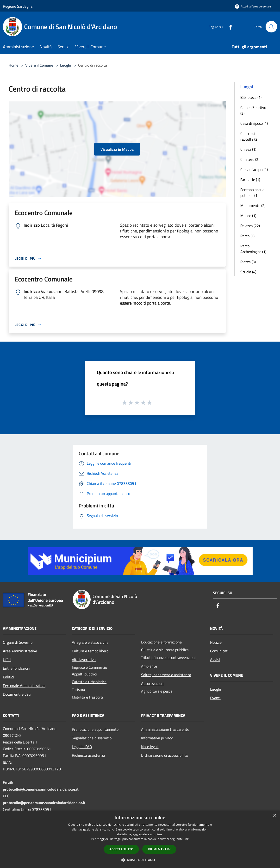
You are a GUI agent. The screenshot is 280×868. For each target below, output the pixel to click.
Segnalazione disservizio (92, 738)
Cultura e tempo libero (90, 651)
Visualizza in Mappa (117, 149)
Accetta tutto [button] (121, 849)
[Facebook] (229, 27)
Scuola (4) (248, 272)
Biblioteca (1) (251, 97)
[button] (140, 860)
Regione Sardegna (18, 6)
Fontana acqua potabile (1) (252, 193)
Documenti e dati (17, 694)
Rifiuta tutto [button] (159, 849)
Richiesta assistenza (88, 755)
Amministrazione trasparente (165, 729)
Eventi (215, 698)
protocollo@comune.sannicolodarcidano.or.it (41, 789)
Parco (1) (247, 236)
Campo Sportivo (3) (253, 110)
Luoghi (66, 65)
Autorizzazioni (153, 683)
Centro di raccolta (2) (249, 136)
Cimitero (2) (250, 159)
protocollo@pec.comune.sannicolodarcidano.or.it (44, 803)
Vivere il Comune (40, 65)
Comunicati (219, 651)
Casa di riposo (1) (254, 123)
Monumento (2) (253, 206)
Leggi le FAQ (82, 747)
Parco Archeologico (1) (253, 249)
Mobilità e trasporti (87, 697)
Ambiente (149, 666)
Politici (8, 677)
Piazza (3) (248, 262)
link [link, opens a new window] (186, 839)
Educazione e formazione (161, 642)
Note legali (150, 747)
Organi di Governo (18, 642)
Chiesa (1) (248, 149)
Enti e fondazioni (17, 668)
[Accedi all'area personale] (253, 6)
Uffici (7, 660)
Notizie (216, 642)
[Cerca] (271, 27)
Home (13, 65)
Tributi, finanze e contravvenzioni (168, 657)
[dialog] (140, 839)
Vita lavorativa (84, 660)
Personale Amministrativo (24, 686)
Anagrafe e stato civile (90, 642)
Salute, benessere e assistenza (166, 675)
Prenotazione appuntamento (95, 729)
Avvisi (215, 660)
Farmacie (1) (250, 180)
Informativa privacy (157, 738)
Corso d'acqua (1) (254, 169)
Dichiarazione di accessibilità (164, 755)
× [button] (275, 816)
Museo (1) (248, 216)
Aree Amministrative (20, 651)
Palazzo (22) (250, 226)
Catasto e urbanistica (89, 682)
